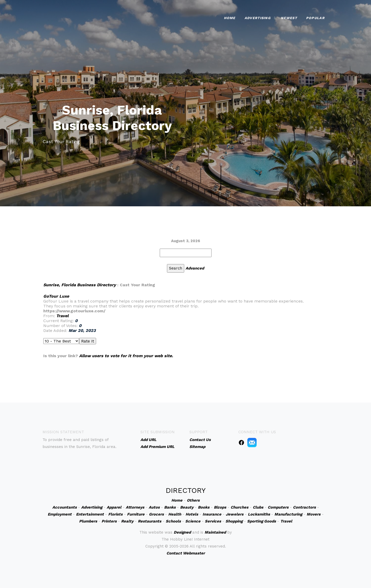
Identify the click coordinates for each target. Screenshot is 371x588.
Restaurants (150, 521)
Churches (239, 507)
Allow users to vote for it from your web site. (126, 356)
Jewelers (235, 514)
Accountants (65, 507)
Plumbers (88, 521)
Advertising (258, 17)
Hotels (192, 514)
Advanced (195, 268)
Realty (127, 521)
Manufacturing (288, 514)
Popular (315, 17)
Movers (314, 514)
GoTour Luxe (56, 296)
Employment (60, 514)
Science (193, 521)
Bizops (220, 507)
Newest (289, 17)
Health (175, 514)
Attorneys (135, 507)
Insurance (212, 514)
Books (204, 507)
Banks (170, 507)
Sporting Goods (262, 521)
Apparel (114, 507)
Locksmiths (259, 514)
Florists (115, 514)
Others (193, 500)
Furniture (136, 514)
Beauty (187, 507)
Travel (62, 316)
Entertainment (90, 514)
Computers (278, 507)
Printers (109, 521)
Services (213, 521)
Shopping (234, 521)
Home (230, 17)
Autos (154, 507)
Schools (173, 521)
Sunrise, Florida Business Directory (80, 285)
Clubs (258, 507)
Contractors (304, 507)
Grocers (156, 514)
